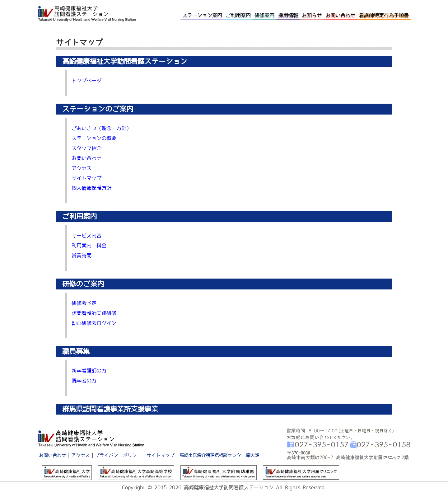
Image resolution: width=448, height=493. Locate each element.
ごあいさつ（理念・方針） (101, 128)
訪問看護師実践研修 (94, 313)
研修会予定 (84, 303)
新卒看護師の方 (89, 371)
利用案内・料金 (89, 246)
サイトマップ (86, 178)
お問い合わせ (86, 158)
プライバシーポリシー (118, 455)
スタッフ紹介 (86, 148)
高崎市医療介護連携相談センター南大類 (219, 455)
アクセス (82, 168)
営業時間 (82, 256)
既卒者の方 (84, 381)
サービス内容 (86, 236)
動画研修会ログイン (94, 323)
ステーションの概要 (94, 138)
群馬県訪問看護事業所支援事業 (110, 409)
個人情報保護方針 (91, 188)
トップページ (86, 81)
